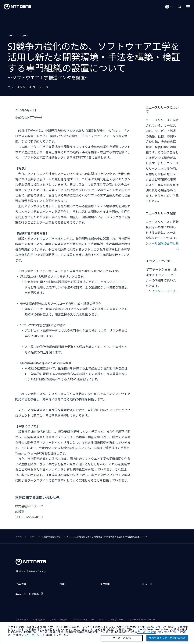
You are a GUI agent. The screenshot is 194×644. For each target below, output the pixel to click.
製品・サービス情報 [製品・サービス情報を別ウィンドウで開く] (27, 594)
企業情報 (21, 584)
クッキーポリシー (32, 635)
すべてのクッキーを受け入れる (167, 638)
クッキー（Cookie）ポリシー (141, 619)
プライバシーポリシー (83, 619)
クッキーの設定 (122, 638)
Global (32, 571)
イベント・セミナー (165, 291)
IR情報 (62, 584)
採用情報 (105, 584)
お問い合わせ (39, 619)
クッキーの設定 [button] (147, 632)
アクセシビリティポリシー (111, 619)
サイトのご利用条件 (59, 619)
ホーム (11, 35)
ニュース (24, 35)
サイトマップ (22, 619)
